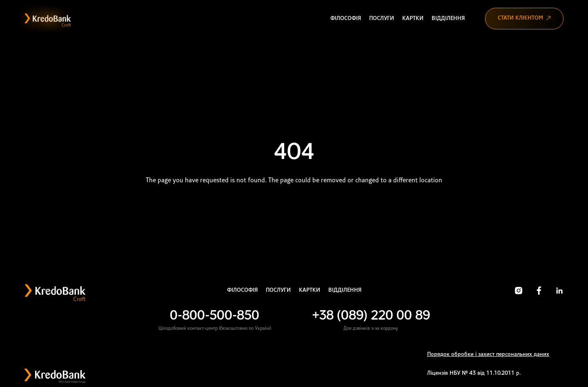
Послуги (382, 19)
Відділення (448, 19)
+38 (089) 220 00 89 (371, 316)
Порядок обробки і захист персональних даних (488, 355)
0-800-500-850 (215, 316)
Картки (413, 19)
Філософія (346, 19)
